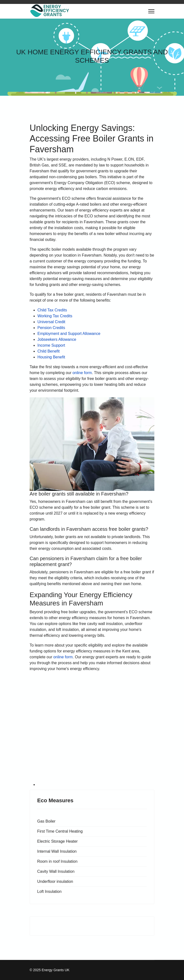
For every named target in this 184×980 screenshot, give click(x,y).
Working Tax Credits (55, 316)
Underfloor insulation (55, 881)
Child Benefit (49, 351)
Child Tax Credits (52, 310)
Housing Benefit (51, 357)
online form (82, 373)
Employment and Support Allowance (69, 334)
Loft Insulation (49, 891)
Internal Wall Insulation (57, 851)
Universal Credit (51, 322)
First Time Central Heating (60, 831)
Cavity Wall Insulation (56, 871)
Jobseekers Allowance (57, 339)
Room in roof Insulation (57, 861)
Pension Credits (51, 328)
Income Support (51, 345)
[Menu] (151, 11)
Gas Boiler (46, 821)
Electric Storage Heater (57, 841)
